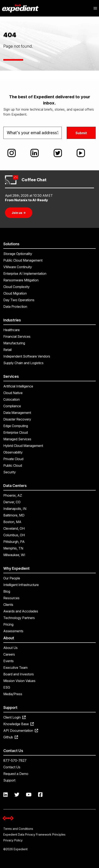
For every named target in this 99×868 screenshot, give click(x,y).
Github (11, 737)
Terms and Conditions (18, 829)
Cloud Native (13, 393)
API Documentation (21, 731)
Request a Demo (16, 774)
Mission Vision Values (19, 681)
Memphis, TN (13, 548)
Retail (7, 350)
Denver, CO (12, 502)
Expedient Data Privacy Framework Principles (34, 834)
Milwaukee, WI (14, 555)
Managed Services (17, 439)
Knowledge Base (19, 724)
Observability (13, 452)
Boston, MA (12, 522)
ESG (7, 687)
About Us (10, 648)
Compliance (12, 406)
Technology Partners (19, 618)
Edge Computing (16, 426)
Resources (11, 598)
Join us (19, 213)
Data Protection (15, 307)
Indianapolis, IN (15, 509)
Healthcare (11, 330)
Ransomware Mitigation (21, 280)
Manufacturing (14, 343)
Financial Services (17, 336)
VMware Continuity (18, 267)
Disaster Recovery (17, 419)
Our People (12, 578)
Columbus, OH (14, 535)
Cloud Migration (15, 293)
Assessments (13, 631)
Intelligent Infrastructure (21, 585)
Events (8, 661)
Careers (9, 654)
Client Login (14, 717)
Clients (8, 605)
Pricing (8, 624)
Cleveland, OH (14, 528)
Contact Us (12, 767)
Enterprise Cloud (16, 432)
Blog (7, 591)
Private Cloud (13, 459)
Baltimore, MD (14, 515)
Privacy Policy (13, 840)
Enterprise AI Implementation (25, 274)
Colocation (11, 399)
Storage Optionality (18, 254)
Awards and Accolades (21, 611)
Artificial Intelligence (18, 386)
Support (9, 780)
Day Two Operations (19, 300)
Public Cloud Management (23, 260)
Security (10, 472)
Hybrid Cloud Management (23, 446)
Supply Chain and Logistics (23, 363)
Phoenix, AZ (13, 495)
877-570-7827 (15, 760)
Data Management (17, 413)
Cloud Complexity (16, 287)
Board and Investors (19, 674)
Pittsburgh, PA (14, 542)
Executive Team (15, 668)
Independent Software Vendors (27, 356)
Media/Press (13, 694)
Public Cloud (13, 465)
